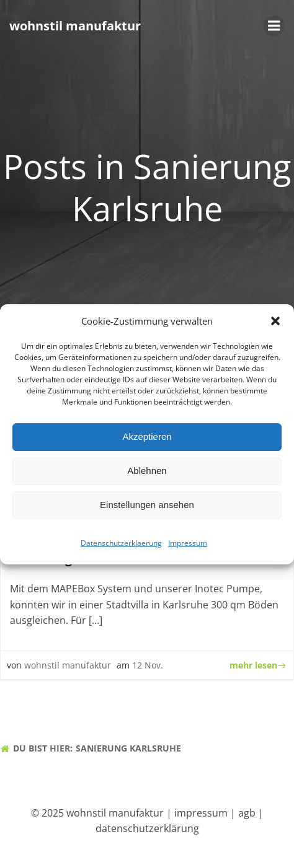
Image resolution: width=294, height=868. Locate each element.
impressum (201, 813)
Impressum (188, 547)
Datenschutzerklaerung (121, 547)
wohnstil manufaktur (68, 665)
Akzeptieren (147, 441)
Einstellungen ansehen (147, 509)
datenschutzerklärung (147, 828)
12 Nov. (148, 665)
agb (247, 813)
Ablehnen (147, 475)
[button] (275, 325)
